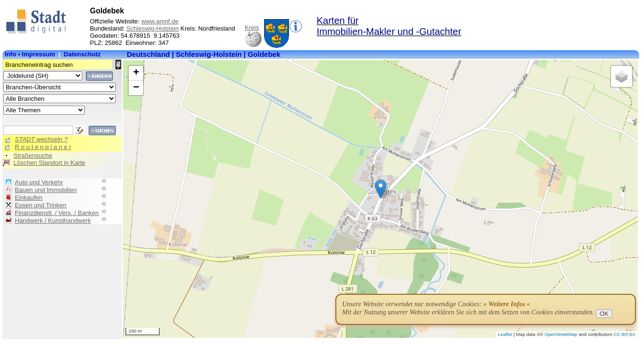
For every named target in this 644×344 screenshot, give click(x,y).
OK (604, 314)
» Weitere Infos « (507, 304)
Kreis (252, 27)
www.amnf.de (160, 21)
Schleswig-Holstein (153, 28)
